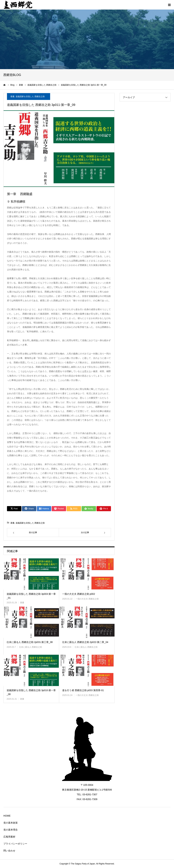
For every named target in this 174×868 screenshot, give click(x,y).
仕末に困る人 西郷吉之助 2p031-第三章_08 (30, 642)
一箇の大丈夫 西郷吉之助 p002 (79, 594)
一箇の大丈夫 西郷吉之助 (87, 599)
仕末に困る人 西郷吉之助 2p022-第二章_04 (85, 642)
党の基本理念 (11, 830)
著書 (12, 97)
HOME (7, 816)
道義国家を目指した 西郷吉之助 (30, 97)
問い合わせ (9, 851)
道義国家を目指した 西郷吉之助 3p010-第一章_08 (31, 692)
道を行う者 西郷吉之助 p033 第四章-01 (83, 690)
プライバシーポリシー (15, 844)
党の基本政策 (11, 823)
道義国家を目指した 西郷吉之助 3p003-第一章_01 (31, 596)
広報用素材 (9, 837)
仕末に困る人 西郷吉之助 (31, 647)
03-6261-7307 (90, 794)
